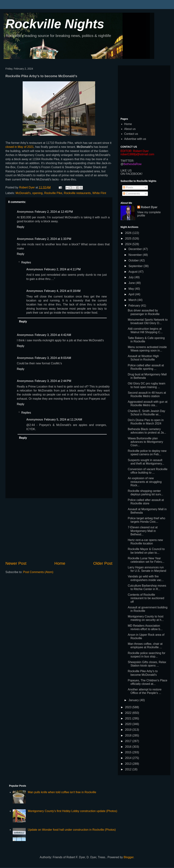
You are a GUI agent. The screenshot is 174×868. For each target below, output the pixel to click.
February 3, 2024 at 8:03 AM (53, 358)
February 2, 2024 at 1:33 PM (53, 239)
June (132, 283)
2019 (129, 730)
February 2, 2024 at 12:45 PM (54, 212)
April (132, 294)
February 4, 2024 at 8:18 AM (62, 291)
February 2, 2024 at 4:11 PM (62, 269)
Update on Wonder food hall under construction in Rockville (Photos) (72, 830)
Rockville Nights (55, 24)
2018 (129, 735)
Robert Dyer (149, 207)
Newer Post (16, 563)
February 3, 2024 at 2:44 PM (53, 381)
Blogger (129, 857)
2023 (129, 707)
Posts (128, 187)
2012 (129, 769)
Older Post (103, 563)
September (136, 266)
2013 (129, 764)
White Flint (99, 193)
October (134, 260)
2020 (129, 724)
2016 (129, 747)
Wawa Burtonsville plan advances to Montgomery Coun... (145, 442)
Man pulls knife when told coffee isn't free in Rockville (62, 792)
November (136, 255)
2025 (129, 239)
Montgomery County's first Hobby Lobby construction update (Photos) (72, 811)
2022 (129, 713)
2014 (129, 758)
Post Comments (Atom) (38, 572)
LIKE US (126, 171)
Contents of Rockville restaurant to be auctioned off (146, 598)
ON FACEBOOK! (131, 174)
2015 (129, 752)
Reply (21, 227)
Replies (26, 262)
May (132, 289)
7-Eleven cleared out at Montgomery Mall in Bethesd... (143, 531)
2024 (129, 244)
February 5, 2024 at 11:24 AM (63, 420)
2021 (129, 718)
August (133, 272)
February (135, 306)
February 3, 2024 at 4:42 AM (53, 335)
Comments (131, 194)
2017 (129, 741)
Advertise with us (135, 139)
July (131, 277)
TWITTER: (127, 161)
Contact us (131, 134)
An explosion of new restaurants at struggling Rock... (145, 482)
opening (37, 193)
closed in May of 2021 (20, 147)
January (134, 700)
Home (60, 563)
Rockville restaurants (77, 193)
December (136, 249)
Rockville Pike (53, 193)
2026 (129, 233)
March (133, 300)
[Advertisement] (59, 529)
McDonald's (23, 193)
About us (130, 129)
